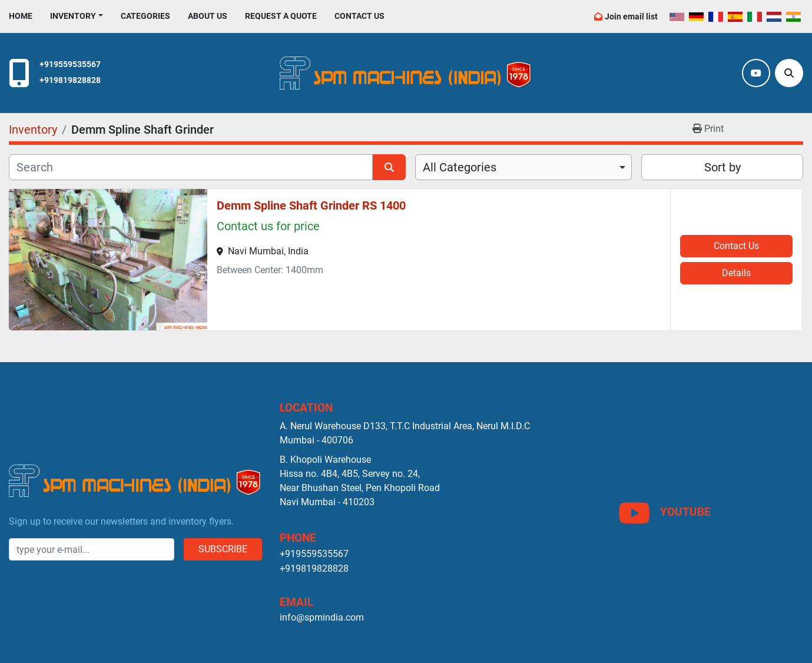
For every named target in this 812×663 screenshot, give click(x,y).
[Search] (789, 73)
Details (736, 273)
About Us (208, 16)
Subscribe (223, 549)
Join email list (631, 16)
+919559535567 (70, 64)
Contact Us (359, 16)
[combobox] (524, 167)
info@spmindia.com (322, 617)
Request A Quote (281, 16)
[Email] (92, 549)
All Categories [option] (460, 167)
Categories (145, 16)
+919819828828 (70, 80)
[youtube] (756, 73)
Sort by (722, 167)
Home (21, 16)
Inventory (73, 16)
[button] (77, 16)
